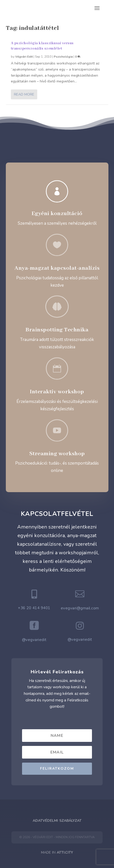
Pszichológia (63, 57)
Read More (24, 94)
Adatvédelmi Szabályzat (57, 821)
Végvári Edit (24, 57)
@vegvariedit (34, 640)
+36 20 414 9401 (34, 608)
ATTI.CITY (65, 852)
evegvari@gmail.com (80, 608)
